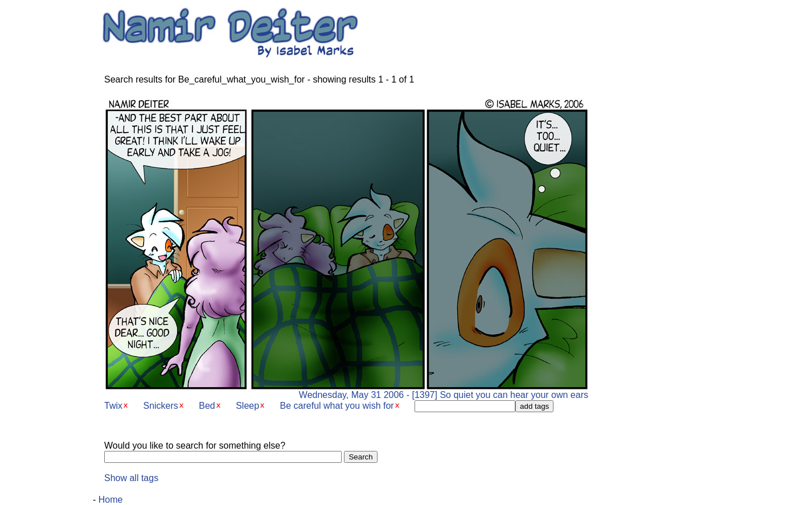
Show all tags (131, 478)
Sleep (247, 406)
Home (111, 500)
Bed (207, 406)
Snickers (160, 406)
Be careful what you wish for (337, 406)
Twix (113, 406)
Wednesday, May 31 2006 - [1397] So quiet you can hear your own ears (346, 391)
